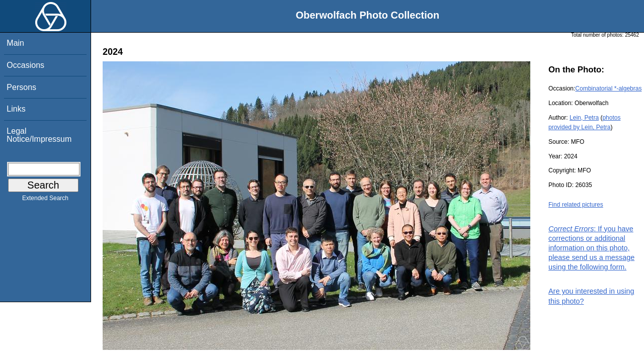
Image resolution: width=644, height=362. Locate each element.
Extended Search (45, 200)
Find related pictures (576, 205)
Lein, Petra (584, 118)
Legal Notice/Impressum (39, 135)
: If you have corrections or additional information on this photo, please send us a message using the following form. (591, 248)
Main (15, 43)
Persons (21, 87)
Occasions (25, 65)
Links (16, 109)
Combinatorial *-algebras (608, 88)
